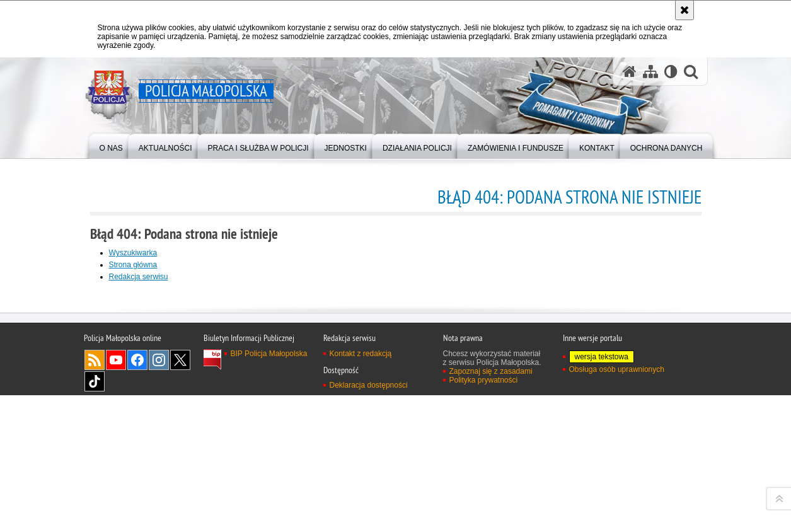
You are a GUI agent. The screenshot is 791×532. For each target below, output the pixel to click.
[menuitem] (111, 145)
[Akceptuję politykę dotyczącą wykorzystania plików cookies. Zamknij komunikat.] (684, 10)
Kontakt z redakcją (361, 518)
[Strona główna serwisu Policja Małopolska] (630, 72)
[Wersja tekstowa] (671, 72)
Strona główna (133, 265)
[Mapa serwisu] (650, 72)
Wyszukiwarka (133, 253)
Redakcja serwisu (139, 277)
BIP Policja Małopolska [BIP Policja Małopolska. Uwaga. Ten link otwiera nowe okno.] (269, 518)
